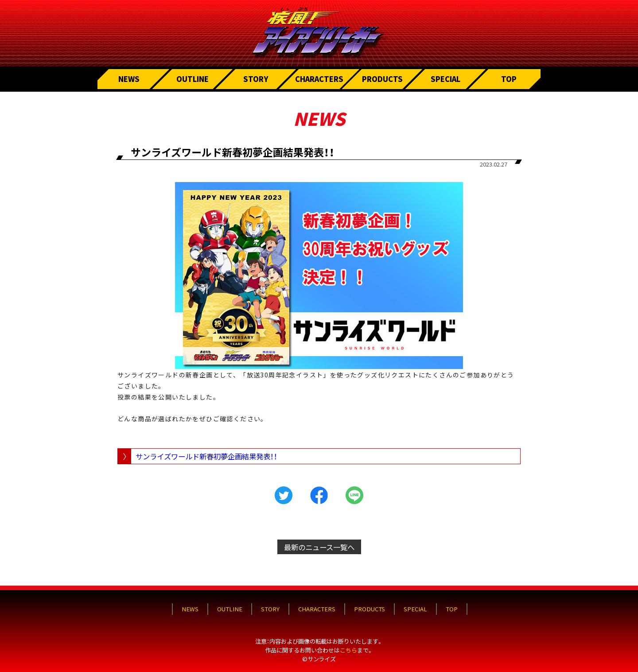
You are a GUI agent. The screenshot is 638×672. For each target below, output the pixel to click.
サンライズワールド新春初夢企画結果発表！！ (206, 456)
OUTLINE (193, 79)
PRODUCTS (382, 79)
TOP (509, 79)
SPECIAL (446, 79)
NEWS (129, 79)
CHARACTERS (319, 79)
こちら (348, 645)
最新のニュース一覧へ (319, 547)
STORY (256, 79)
